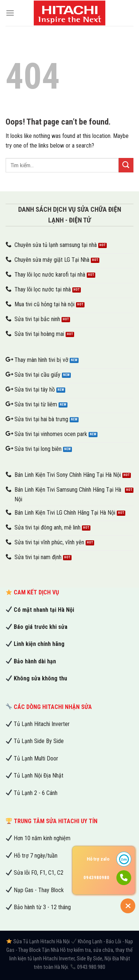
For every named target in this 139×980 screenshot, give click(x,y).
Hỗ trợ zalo (98, 859)
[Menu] (10, 13)
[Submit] (126, 165)
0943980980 (96, 877)
